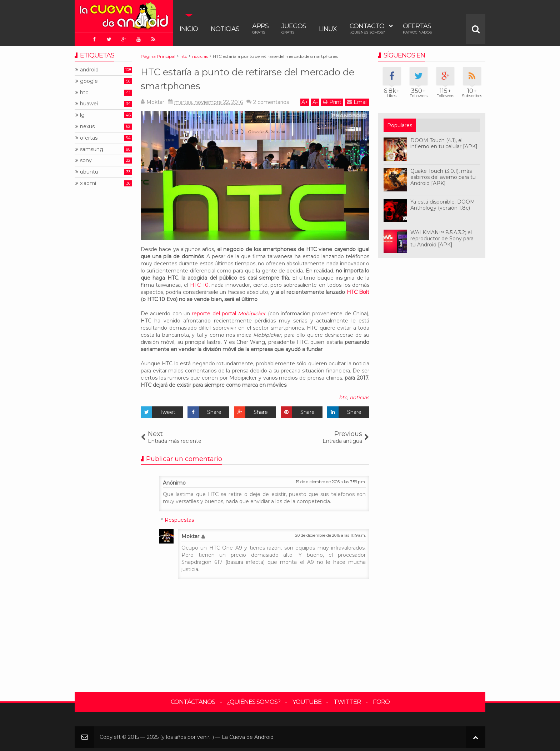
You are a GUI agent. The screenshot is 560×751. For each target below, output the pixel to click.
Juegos (294, 28)
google (89, 79)
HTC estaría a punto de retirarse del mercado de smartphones (241, 76)
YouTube (307, 700)
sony (86, 159)
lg (82, 113)
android (89, 68)
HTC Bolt (358, 290)
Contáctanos (193, 700)
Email (357, 100)
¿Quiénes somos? (254, 700)
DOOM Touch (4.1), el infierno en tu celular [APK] (444, 142)
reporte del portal (229, 312)
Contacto (367, 28)
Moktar (190, 535)
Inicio (189, 29)
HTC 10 (199, 283)
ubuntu (89, 170)
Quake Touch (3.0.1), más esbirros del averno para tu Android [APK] (443, 175)
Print (332, 100)
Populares (400, 124)
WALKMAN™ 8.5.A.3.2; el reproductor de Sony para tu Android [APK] (442, 237)
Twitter (347, 700)
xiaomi (88, 182)
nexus (87, 125)
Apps (260, 28)
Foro (381, 700)
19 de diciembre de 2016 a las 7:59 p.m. (331, 480)
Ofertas (417, 28)
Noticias (225, 29)
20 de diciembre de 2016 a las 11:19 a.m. (331, 534)
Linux (328, 29)
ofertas (89, 136)
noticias (359, 396)
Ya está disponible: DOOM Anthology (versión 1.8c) (443, 203)
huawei (89, 102)
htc (343, 396)
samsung (92, 147)
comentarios (271, 100)
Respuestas (179, 518)
